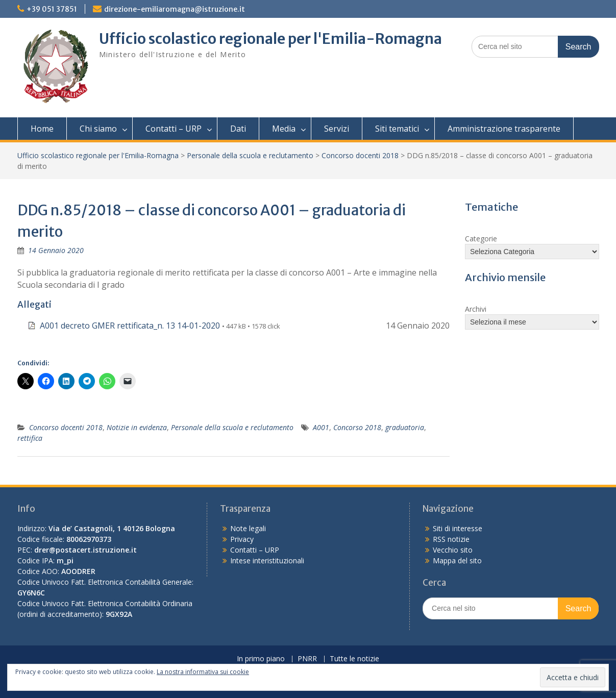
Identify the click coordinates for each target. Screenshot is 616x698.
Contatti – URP (174, 129)
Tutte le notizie (354, 659)
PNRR (307, 659)
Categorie (481, 239)
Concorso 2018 (357, 427)
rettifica (30, 438)
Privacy (242, 539)
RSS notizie (451, 539)
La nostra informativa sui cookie (203, 672)
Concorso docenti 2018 (360, 155)
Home (42, 129)
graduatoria (405, 427)
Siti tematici (397, 129)
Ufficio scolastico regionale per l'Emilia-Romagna (270, 39)
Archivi (476, 309)
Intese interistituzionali (267, 560)
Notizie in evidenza (137, 427)
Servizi (337, 129)
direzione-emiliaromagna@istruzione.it (175, 9)
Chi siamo (98, 129)
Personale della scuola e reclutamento (250, 155)
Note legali (248, 528)
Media (284, 129)
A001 (321, 427)
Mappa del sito (457, 560)
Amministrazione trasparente (504, 129)
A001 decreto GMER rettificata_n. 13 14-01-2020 (130, 326)
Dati (238, 129)
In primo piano (261, 659)
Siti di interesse (458, 528)
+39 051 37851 (52, 9)
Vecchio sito (453, 550)
